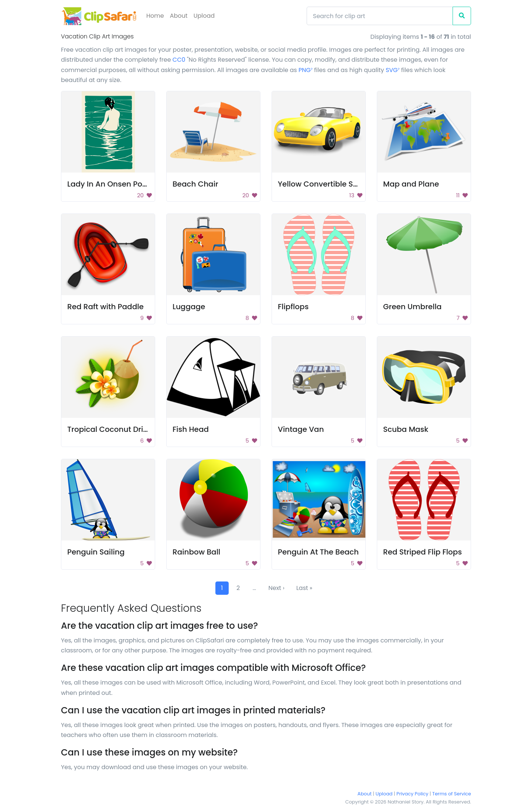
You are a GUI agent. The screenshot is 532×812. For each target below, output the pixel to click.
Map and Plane (411, 184)
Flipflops (293, 307)
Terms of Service (452, 794)
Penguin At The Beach (318, 552)
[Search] (380, 16)
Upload (204, 16)
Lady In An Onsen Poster (112, 184)
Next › (277, 588)
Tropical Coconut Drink (110, 429)
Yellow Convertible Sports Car (333, 184)
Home (155, 16)
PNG (306, 70)
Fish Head (191, 429)
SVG (393, 70)
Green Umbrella (412, 307)
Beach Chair (195, 184)
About (179, 16)
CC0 (179, 60)
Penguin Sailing (96, 552)
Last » (304, 588)
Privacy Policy (412, 794)
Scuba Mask (406, 429)
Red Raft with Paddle (105, 307)
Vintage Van (301, 429)
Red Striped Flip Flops (422, 552)
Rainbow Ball (196, 552)
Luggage (189, 307)
